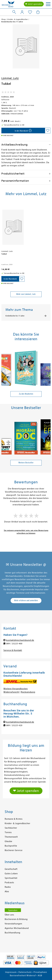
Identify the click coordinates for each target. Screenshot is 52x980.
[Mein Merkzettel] (30, 12)
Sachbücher (11, 828)
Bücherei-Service (14, 850)
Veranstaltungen (13, 924)
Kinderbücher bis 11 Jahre (15, 316)
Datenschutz (25, 972)
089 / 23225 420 (14, 725)
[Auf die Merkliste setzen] (48, 131)
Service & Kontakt (13, 650)
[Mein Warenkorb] (38, 12)
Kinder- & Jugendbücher (17, 823)
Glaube (8, 841)
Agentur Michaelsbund (17, 928)
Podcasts (9, 883)
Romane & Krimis (14, 819)
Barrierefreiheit (18, 976)
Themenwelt (11, 837)
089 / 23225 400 (14, 644)
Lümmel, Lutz (10, 78)
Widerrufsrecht (11, 692)
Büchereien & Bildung (16, 919)
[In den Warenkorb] (23, 131)
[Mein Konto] (22, 12)
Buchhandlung (12, 933)
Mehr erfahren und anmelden (26, 600)
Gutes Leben (11, 874)
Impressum (11, 972)
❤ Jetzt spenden (34, 4)
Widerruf (31, 976)
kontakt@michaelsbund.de (20, 640)
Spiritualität (11, 878)
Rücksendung (28, 692)
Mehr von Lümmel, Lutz (26, 294)
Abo (7, 891)
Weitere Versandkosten (16, 689)
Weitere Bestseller (26, 463)
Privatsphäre (40, 972)
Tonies (8, 832)
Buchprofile (11, 846)
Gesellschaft (11, 869)
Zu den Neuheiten (26, 394)
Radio (8, 887)
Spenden (13, 910)
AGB (40, 976)
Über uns (9, 915)
